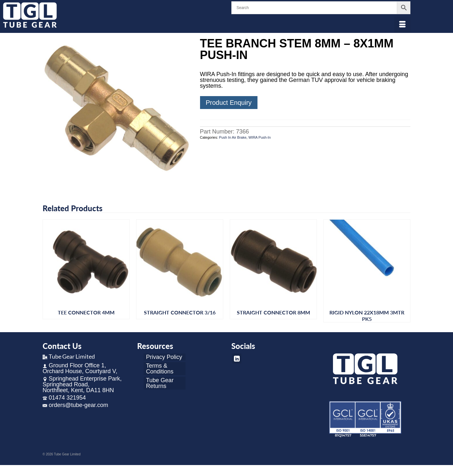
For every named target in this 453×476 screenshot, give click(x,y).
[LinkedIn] (237, 358)
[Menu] (402, 25)
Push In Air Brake (233, 137)
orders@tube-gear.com (75, 405)
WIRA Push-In (260, 137)
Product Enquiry (229, 103)
